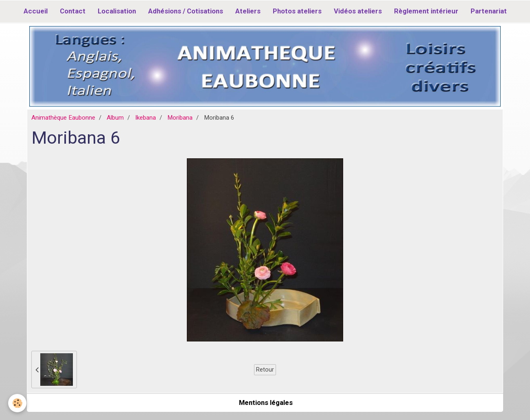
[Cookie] (17, 403)
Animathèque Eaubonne (63, 118)
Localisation (117, 11)
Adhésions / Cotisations (186, 11)
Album (115, 118)
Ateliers (248, 11)
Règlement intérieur (426, 11)
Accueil (36, 11)
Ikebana (146, 118)
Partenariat (489, 11)
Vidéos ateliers (358, 11)
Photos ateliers (297, 11)
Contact (73, 11)
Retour (265, 370)
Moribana (180, 118)
